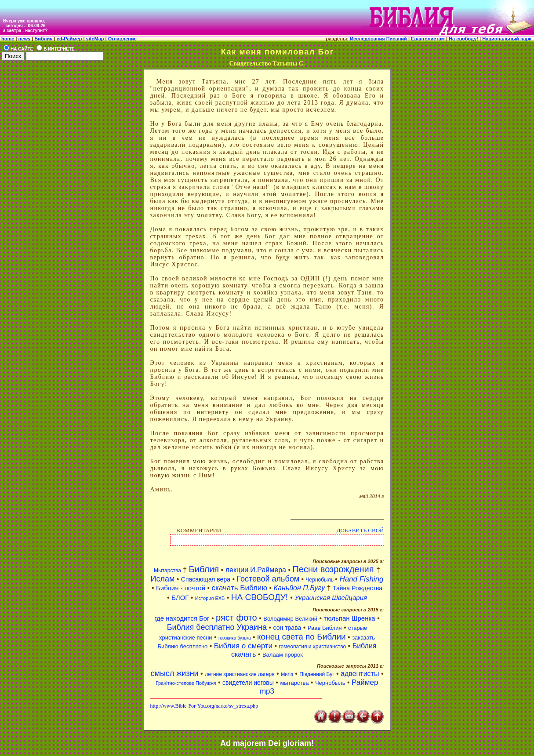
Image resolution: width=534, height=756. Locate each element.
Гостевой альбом (268, 579)
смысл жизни (175, 673)
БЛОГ (181, 598)
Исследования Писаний (378, 39)
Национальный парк (508, 39)
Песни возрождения (334, 569)
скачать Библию (240, 588)
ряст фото (236, 618)
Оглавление (122, 39)
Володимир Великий (290, 619)
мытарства (294, 683)
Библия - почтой (181, 588)
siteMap (94, 39)
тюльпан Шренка (349, 618)
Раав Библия (325, 628)
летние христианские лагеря (240, 674)
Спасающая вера (206, 579)
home (8, 39)
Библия (43, 39)
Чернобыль (321, 580)
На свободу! (464, 39)
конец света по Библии (302, 637)
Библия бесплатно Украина (217, 627)
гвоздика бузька (234, 638)
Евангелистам (429, 39)
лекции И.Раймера (256, 570)
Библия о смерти (243, 646)
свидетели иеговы (248, 683)
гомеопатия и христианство (313, 647)
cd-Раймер (69, 39)
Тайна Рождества (358, 588)
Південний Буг (317, 674)
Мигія (287, 674)
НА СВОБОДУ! (261, 597)
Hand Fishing (361, 579)
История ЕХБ (210, 598)
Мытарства (167, 571)
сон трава (287, 628)
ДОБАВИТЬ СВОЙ (360, 530)
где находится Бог (182, 618)
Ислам (162, 579)
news (25, 39)
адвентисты (360, 674)
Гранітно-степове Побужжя (186, 683)
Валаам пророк (283, 655)
